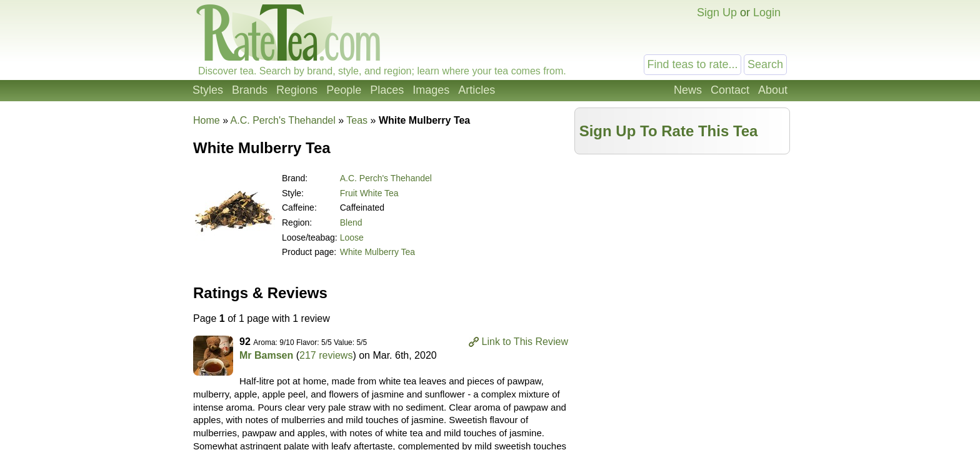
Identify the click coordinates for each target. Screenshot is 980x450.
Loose (352, 237)
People (344, 90)
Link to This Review (525, 342)
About (773, 90)
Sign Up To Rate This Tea (669, 131)
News (688, 90)
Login (767, 12)
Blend (351, 222)
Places (387, 90)
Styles (208, 90)
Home (207, 120)
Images (431, 90)
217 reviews (326, 355)
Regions (297, 90)
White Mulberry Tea (377, 252)
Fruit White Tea (369, 193)
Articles (477, 90)
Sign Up (717, 12)
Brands (250, 90)
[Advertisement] (682, 248)
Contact (730, 90)
